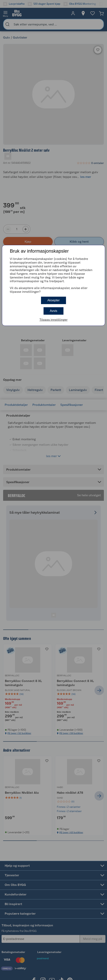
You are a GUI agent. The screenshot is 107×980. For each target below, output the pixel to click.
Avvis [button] (53, 311)
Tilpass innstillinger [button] (53, 320)
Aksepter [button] (53, 300)
